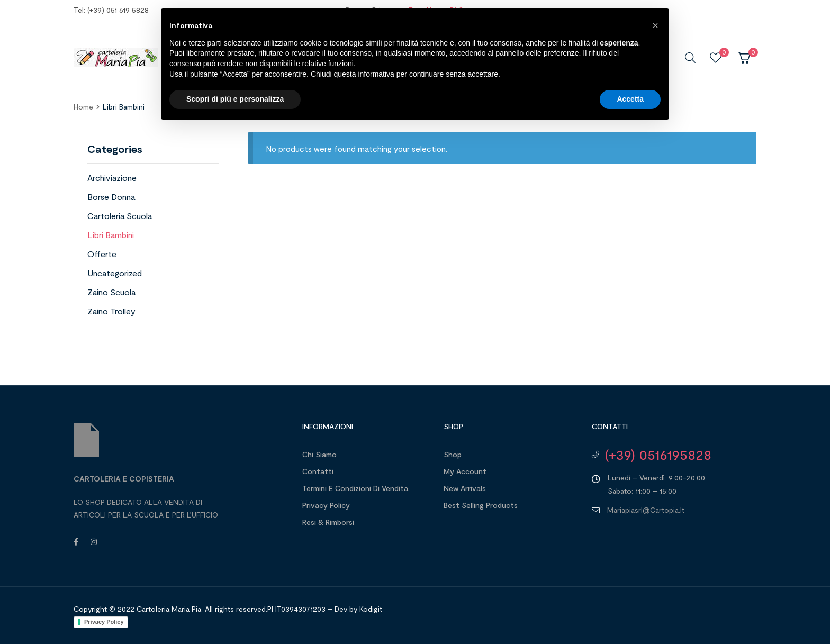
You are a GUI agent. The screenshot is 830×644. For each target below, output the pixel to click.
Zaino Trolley (111, 311)
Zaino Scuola (111, 292)
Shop (453, 454)
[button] (655, 25)
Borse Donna (111, 197)
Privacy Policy (326, 505)
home (83, 107)
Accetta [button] (630, 99)
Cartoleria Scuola (120, 216)
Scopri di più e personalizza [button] (235, 99)
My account (465, 471)
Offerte (102, 254)
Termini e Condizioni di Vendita (355, 488)
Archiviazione (112, 178)
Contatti (318, 471)
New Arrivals (465, 488)
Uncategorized (115, 273)
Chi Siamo (319, 454)
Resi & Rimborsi (328, 522)
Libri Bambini (111, 235)
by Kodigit (366, 609)
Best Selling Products (481, 505)
